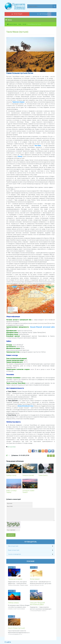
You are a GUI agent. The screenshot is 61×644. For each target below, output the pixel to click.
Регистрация (18, 14)
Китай (24, 24)
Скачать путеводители (14, 554)
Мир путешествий (13, 546)
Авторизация (44, 14)
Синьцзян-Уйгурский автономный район (42, 327)
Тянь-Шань (38, 146)
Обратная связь (35, 637)
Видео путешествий (14, 550)
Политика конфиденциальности (14, 637)
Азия (20, 24)
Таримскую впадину (18, 102)
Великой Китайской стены (25, 406)
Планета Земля (13, 24)
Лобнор (20, 156)
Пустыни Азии (12, 447)
